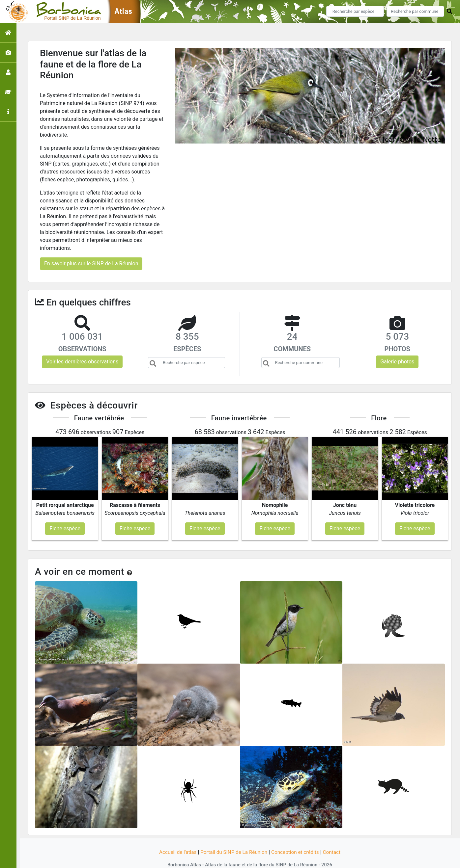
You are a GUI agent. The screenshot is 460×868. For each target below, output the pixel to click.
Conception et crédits (297, 839)
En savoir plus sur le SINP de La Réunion (91, 263)
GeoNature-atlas (219, 859)
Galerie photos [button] (397, 362)
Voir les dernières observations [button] (82, 362)
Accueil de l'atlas (175, 839)
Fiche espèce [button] (65, 515)
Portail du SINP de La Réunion (233, 839)
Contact (335, 839)
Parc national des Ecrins (300, 859)
